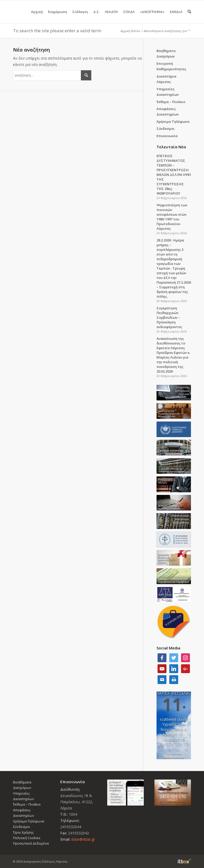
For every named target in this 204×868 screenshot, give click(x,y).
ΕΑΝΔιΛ (176, 16)
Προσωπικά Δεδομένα (31, 843)
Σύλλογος (80, 16)
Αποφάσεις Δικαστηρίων (168, 111)
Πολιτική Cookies (27, 838)
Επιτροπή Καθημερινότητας (171, 66)
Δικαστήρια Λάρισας (166, 79)
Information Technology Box (184, 861)
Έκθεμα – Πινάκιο (171, 102)
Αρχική (37, 16)
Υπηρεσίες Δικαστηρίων (168, 92)
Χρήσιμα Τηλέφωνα (173, 122)
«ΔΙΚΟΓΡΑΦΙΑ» (152, 16)
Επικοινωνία (167, 136)
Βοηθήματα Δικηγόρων (166, 53)
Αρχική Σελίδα (130, 31)
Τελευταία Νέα (171, 147)
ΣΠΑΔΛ (129, 16)
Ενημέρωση (58, 16)
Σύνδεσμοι (166, 129)
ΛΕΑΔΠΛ (111, 16)
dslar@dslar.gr (83, 839)
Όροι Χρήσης (23, 832)
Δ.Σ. (97, 16)
